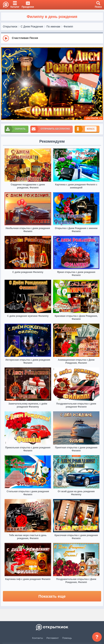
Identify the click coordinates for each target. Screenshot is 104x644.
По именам (53, 27)
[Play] (6, 38)
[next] (99, 84)
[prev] (5, 84)
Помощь (67, 638)
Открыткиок (10, 27)
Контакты (38, 638)
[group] (52, 38)
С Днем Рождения (32, 27)
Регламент (53, 638)
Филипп (68, 27)
